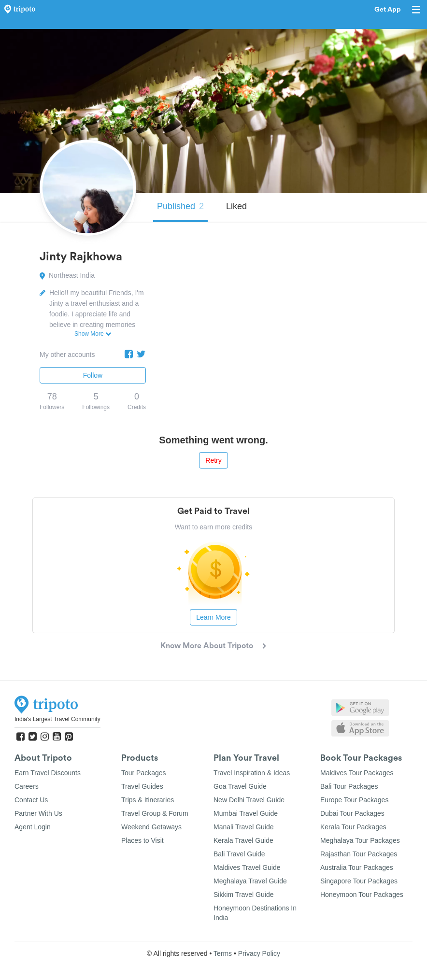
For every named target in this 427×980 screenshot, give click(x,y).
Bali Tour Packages (349, 786)
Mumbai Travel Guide (246, 813)
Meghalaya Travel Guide (250, 881)
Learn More (213, 617)
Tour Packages (144, 773)
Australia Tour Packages (357, 867)
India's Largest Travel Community (57, 719)
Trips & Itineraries (148, 800)
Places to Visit (142, 840)
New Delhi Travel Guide (249, 800)
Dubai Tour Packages (352, 813)
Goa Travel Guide (240, 786)
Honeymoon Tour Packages (362, 895)
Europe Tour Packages (354, 800)
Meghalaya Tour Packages (360, 840)
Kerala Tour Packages (353, 827)
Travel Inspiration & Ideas (252, 773)
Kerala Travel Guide (243, 840)
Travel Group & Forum (155, 813)
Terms (223, 953)
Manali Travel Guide (244, 827)
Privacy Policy (259, 953)
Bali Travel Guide (239, 854)
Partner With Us (38, 813)
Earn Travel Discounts (48, 773)
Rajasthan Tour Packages (359, 854)
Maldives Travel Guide (247, 867)
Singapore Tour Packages (359, 881)
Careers (27, 786)
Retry (213, 460)
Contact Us (31, 800)
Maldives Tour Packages (357, 773)
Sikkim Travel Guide (243, 895)
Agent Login (33, 827)
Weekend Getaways (151, 827)
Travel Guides (142, 786)
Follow (93, 375)
